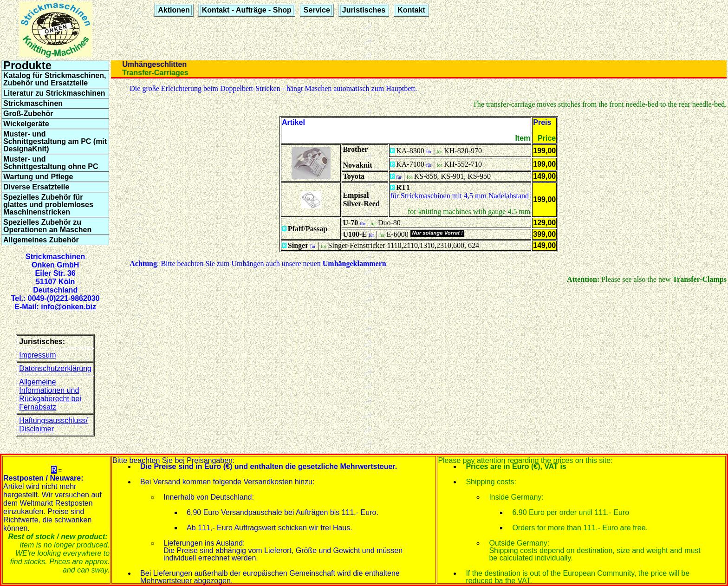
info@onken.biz (68, 307)
